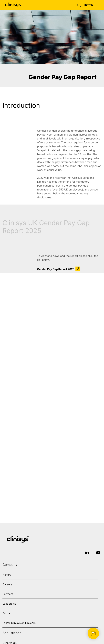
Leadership (9, 604)
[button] (80, 5)
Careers (7, 584)
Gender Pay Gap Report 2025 (56, 269)
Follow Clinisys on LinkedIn (19, 623)
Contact (7, 613)
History (7, 575)
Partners (8, 594)
